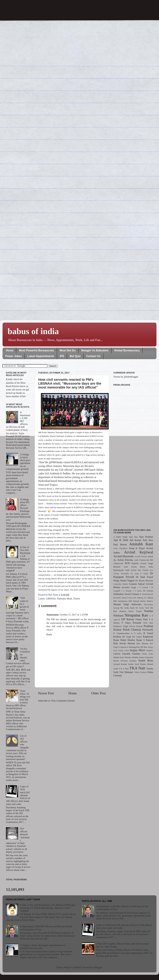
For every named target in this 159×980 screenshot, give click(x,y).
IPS (62, 356)
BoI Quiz (75, 356)
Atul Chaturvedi (142, 560)
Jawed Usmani (132, 594)
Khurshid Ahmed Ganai (123, 598)
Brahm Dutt (136, 570)
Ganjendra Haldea (121, 584)
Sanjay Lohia (123, 650)
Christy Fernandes (121, 574)
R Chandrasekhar (121, 633)
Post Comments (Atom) (63, 701)
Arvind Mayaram (123, 556)
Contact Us (93, 356)
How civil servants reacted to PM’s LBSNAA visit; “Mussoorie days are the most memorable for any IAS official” (70, 383)
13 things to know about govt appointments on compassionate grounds (43, 947)
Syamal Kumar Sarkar (123, 664)
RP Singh (127, 637)
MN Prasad (134, 601)
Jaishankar (118, 594)
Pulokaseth (148, 630)
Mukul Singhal (135, 611)
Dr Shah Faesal (144, 577)
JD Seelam (148, 591)
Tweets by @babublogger (126, 377)
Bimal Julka (146, 567)
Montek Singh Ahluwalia (127, 604)
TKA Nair (138, 668)
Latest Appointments (41, 356)
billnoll (78, 967)
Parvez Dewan (136, 626)
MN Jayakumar (120, 601)
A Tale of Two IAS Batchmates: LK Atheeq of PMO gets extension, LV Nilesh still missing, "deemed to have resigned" (48, 908)
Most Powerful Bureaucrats (36, 350)
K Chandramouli (146, 594)
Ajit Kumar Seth (138, 540)
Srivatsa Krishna (129, 661)
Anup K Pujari (137, 548)
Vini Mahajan (126, 672)
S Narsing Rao (133, 647)
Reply (49, 634)
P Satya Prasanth (131, 623)
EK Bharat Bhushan (144, 581)
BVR (127, 563)
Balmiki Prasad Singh (142, 563)
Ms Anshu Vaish (142, 608)
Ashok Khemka (125, 560)
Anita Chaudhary (120, 548)
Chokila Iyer (148, 570)
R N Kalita (137, 633)
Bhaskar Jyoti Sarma (125, 567)
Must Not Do (68, 350)
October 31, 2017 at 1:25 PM (74, 615)
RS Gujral (137, 637)
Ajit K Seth (121, 540)
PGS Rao (148, 623)
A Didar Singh (120, 537)
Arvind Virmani (141, 556)
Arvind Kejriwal (139, 552)
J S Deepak (127, 591)
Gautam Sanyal (137, 584)
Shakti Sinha (148, 654)
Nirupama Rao (136, 615)
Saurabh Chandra (131, 654)
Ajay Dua (133, 537)
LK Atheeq (138, 598)
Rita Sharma (142, 643)
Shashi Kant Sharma (122, 657)
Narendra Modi (64, 599)
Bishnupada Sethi (121, 570)
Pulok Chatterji (132, 630)
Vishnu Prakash (140, 672)
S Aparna (122, 647)
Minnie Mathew (147, 601)
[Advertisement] (133, 455)
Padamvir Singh (121, 626)
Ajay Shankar (146, 537)
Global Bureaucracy (127, 350)
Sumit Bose (146, 661)
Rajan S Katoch (145, 640)
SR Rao (144, 647)
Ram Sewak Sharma (124, 643)
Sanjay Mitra (137, 650)
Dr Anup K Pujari (139, 574)
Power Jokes (14, 356)
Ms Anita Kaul (127, 608)
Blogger (98, 967)
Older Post (98, 693)
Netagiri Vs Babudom (95, 350)
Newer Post (46, 693)
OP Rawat (128, 619)
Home (10, 350)
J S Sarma (137, 591)
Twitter (77, 599)
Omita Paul (142, 619)
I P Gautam (143, 587)
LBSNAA (51, 599)
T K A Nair (124, 669)
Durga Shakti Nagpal (124, 580)
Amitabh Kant (141, 544)
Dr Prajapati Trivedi (133, 575)
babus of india (33, 331)
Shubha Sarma (138, 657)
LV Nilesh (149, 598)
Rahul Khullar (128, 640)
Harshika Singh (129, 587)
